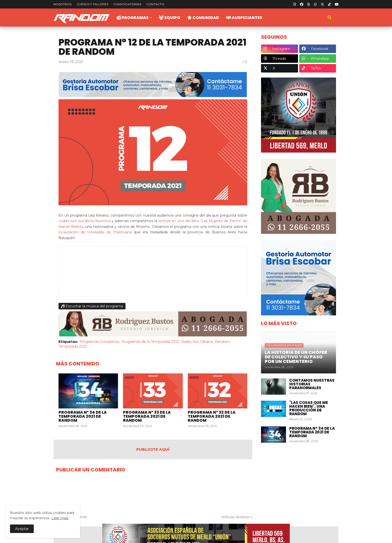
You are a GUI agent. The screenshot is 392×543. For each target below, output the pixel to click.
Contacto (155, 4)
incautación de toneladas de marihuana (95, 232)
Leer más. (60, 518)
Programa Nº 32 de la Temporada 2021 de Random (212, 416)
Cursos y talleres (92, 4)
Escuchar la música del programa (92, 306)
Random (222, 342)
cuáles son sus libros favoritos (84, 221)
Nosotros (62, 4)
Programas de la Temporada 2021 (150, 342)
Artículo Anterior (236, 517)
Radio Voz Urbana (197, 342)
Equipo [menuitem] (169, 18)
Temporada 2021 (73, 346)
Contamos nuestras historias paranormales (312, 384)
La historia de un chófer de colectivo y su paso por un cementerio (296, 357)
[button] (329, 18)
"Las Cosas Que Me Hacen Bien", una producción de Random (309, 408)
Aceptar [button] (22, 529)
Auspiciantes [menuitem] (244, 18)
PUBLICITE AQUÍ (153, 449)
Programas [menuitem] (133, 18)
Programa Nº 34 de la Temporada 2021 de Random (83, 416)
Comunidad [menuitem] (203, 18)
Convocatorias (127, 4)
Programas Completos (99, 342)
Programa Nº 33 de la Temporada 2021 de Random (147, 416)
